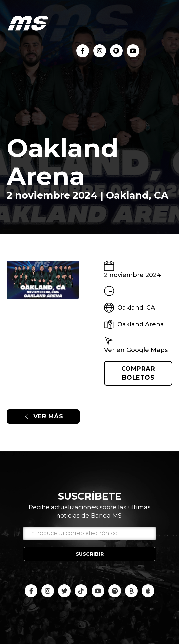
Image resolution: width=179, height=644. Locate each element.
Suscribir (90, 554)
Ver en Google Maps (136, 350)
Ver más (43, 416)
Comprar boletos (138, 373)
